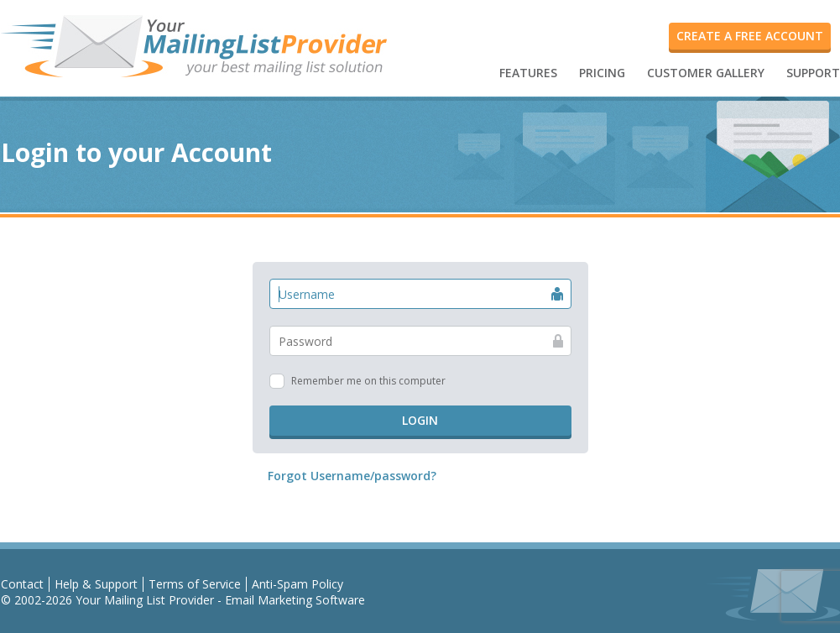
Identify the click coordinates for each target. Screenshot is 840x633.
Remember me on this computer (368, 381)
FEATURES (528, 73)
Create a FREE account (750, 36)
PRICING (602, 73)
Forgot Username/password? (352, 476)
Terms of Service (195, 584)
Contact (22, 584)
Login (420, 420)
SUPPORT (813, 73)
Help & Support (96, 584)
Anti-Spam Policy (297, 584)
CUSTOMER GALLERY (706, 73)
